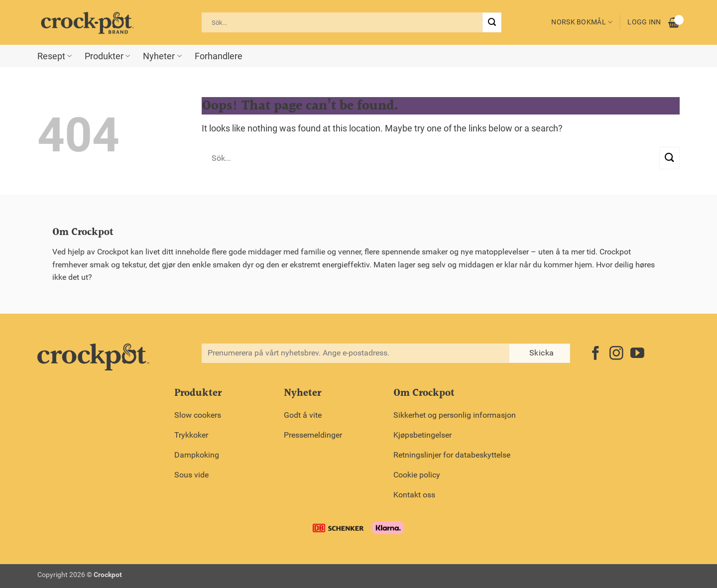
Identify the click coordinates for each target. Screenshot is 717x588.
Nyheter (162, 56)
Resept (55, 56)
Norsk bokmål (582, 22)
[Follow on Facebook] (596, 354)
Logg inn (644, 22)
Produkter (107, 56)
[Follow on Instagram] (616, 354)
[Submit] (492, 22)
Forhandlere (219, 56)
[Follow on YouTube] (637, 354)
